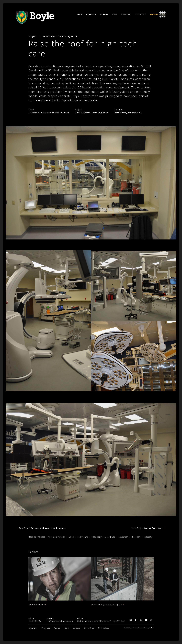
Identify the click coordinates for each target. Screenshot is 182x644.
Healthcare (82, 537)
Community (126, 14)
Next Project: (149, 528)
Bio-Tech (136, 537)
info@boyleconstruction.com (60, 621)
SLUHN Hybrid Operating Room (60, 36)
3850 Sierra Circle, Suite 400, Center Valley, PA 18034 (101, 621)
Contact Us (141, 14)
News (115, 14)
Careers (76, 628)
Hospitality (96, 537)
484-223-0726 (35, 621)
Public (71, 537)
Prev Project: (41, 528)
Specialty (148, 537)
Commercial (59, 537)
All (49, 537)
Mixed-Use (110, 537)
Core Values (104, 628)
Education (123, 537)
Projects (33, 36)
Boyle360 (158, 15)
